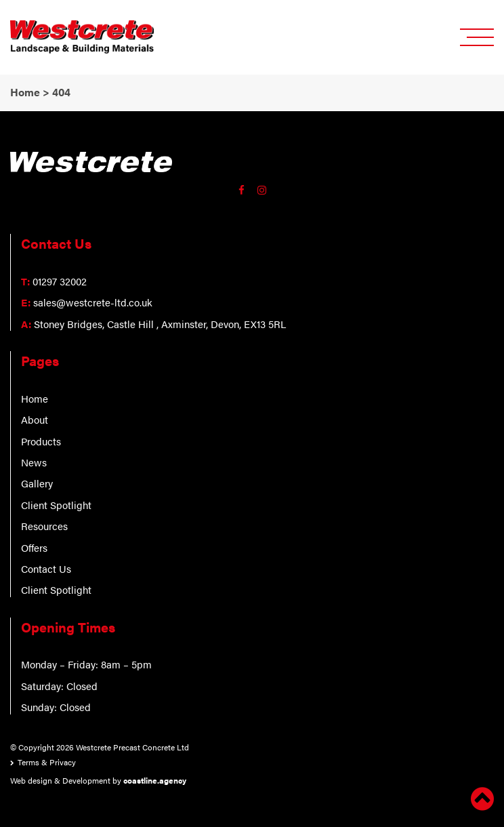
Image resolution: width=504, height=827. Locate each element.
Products (41, 441)
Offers (34, 547)
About (35, 419)
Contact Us (46, 568)
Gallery (37, 483)
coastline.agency (155, 780)
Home (35, 398)
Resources (44, 526)
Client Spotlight (56, 505)
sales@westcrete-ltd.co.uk (93, 302)
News (34, 462)
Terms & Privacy (47, 762)
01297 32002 (60, 281)
